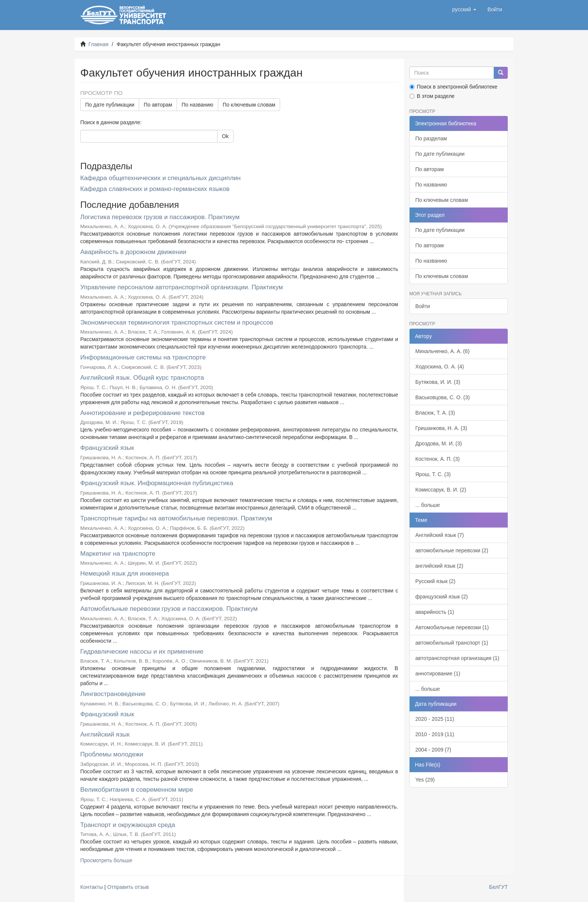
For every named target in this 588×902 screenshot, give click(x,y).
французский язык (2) (442, 597)
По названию (197, 105)
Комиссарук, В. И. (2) (441, 490)
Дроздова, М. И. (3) (439, 443)
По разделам (431, 138)
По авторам (158, 105)
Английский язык (105, 734)
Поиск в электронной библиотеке (454, 87)
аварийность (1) (435, 612)
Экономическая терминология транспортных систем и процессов (177, 322)
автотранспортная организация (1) (457, 658)
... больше (428, 505)
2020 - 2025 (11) (435, 719)
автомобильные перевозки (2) (452, 550)
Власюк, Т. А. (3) (435, 413)
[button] (464, 9)
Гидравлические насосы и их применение (142, 652)
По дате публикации (110, 105)
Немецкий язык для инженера (124, 574)
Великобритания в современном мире (137, 790)
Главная (98, 44)
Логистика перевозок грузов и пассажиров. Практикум (160, 217)
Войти (423, 306)
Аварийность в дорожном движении (133, 252)
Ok (225, 136)
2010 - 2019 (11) (435, 734)
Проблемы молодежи (112, 754)
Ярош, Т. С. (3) (433, 474)
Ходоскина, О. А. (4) (440, 367)
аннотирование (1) (438, 673)
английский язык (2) (439, 566)
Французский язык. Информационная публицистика (157, 483)
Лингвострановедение (113, 694)
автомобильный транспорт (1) (452, 643)
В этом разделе (432, 96)
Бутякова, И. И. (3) (438, 382)
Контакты (91, 887)
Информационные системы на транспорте (143, 357)
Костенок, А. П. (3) (438, 459)
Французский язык (107, 448)
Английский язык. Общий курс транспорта (142, 378)
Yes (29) (425, 780)
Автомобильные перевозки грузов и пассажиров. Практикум (169, 609)
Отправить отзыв (128, 887)
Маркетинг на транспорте (118, 554)
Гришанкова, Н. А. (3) (441, 428)
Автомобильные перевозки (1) (452, 627)
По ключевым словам (249, 105)
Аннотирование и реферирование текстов (142, 413)
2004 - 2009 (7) (433, 750)
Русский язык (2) (436, 581)
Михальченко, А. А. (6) (443, 351)
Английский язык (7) (440, 535)
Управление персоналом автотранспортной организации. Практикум (181, 287)
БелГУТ (498, 887)
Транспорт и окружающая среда (128, 825)
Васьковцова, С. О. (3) (443, 397)
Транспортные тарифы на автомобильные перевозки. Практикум (176, 518)
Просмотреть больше (106, 860)
